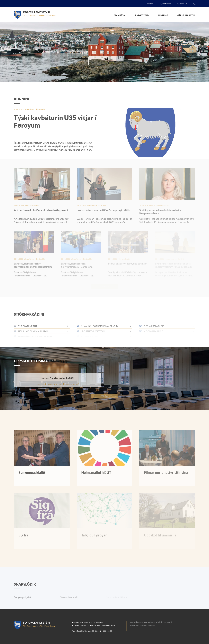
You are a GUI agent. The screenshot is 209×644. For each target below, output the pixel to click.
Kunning (163, 15)
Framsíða (119, 15)
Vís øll (105, 396)
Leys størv (149, 4)
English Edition (165, 4)
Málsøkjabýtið (186, 15)
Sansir (153, 626)
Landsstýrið (141, 15)
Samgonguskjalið (22, 603)
